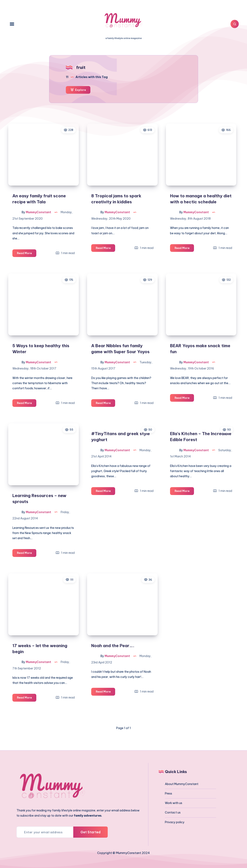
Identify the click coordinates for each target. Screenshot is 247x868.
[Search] (235, 24)
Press (168, 793)
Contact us (173, 812)
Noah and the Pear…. (113, 646)
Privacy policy (175, 822)
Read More (27, 254)
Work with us (174, 803)
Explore (78, 90)
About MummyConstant (182, 784)
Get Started (90, 832)
